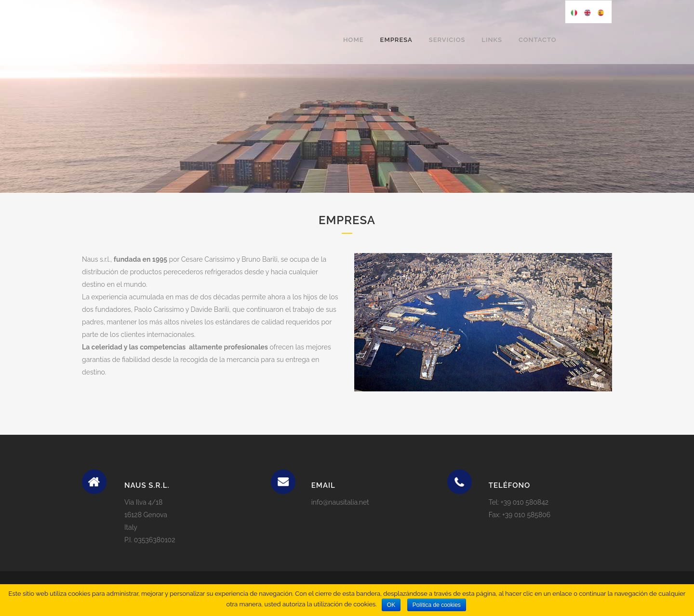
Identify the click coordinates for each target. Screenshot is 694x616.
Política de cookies (437, 605)
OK (391, 605)
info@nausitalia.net (340, 502)
